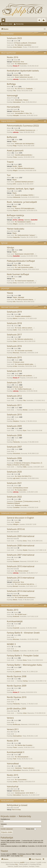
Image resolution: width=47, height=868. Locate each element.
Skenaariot (26, 463)
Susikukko (16, 75)
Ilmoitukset (32, 43)
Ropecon (16, 210)
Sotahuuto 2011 (14, 405)
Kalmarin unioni (18, 362)
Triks (14, 91)
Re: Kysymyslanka (21, 780)
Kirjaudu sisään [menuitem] (40, 21)
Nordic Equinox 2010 (17, 697)
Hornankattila (13, 107)
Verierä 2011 (13, 729)
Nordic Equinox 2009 (17, 686)
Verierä (10, 718)
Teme (22, 62)
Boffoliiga (11, 84)
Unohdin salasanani (7, 829)
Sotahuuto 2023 (14, 38)
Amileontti (16, 616)
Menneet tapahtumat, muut (13, 605)
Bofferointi (12, 137)
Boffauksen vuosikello (22, 505)
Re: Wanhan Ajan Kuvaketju (23, 745)
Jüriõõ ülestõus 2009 (16, 709)
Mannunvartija (16, 810)
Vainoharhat (13, 786)
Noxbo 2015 (13, 775)
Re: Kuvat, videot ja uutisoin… (24, 328)
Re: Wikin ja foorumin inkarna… (25, 300)
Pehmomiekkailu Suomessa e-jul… (26, 130)
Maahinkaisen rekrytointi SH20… (25, 254)
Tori (9, 175)
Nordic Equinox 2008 (17, 676)
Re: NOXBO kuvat (20, 614)
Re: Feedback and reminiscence (25, 598)
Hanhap (25, 681)
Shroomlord (16, 453)
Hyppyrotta (16, 237)
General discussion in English (20, 518)
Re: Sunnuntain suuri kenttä (23, 351)
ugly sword (16, 478)
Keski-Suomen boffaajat (18, 274)
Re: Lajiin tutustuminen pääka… (25, 267)
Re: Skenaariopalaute (22, 757)
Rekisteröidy (20, 24)
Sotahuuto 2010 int (16, 529)
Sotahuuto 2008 (14, 435)
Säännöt (18, 463)
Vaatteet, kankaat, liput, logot (20, 189)
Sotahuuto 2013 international (21, 578)
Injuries (17, 522)
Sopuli (21, 387)
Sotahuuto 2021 (14, 483)
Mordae (25, 410)
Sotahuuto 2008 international (21, 546)
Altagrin (15, 170)
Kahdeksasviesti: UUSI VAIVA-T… (25, 793)
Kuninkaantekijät (15, 621)
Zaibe (21, 75)
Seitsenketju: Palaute (21, 100)
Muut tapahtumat (8, 53)
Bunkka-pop (17, 724)
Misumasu (16, 353)
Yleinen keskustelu (16, 229)
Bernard (15, 586)
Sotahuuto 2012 (14, 396)
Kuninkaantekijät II (16, 752)
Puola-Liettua (24, 465)
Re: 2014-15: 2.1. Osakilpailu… (25, 89)
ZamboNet (34, 220)
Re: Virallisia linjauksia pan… (24, 389)
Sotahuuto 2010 (14, 415)
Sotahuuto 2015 (14, 357)
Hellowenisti (16, 62)
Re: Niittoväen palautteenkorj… (24, 339)
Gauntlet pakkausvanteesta (23, 155)
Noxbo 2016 (13, 57)
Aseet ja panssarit (15, 151)
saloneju (16, 79)
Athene (15, 600)
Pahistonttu (16, 442)
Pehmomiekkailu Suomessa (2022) (23, 126)
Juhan (25, 713)
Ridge (15, 146)
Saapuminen (35, 463)
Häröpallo (16, 115)
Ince (13, 279)
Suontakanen (17, 269)
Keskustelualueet (4, 21)
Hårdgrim (16, 524)
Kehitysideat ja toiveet (20, 488)
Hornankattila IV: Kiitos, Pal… (24, 113)
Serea (25, 660)
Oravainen (16, 561)
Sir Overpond (26, 265)
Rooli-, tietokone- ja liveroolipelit (22, 202)
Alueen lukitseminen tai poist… (24, 77)
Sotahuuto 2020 (14, 472)
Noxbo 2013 (13, 610)
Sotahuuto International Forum (14, 513)
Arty (17, 864)
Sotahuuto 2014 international (21, 591)
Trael (14, 759)
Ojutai (15, 341)
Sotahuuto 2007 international (21, 555)
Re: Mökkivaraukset (21, 64)
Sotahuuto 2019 (14, 312)
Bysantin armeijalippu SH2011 (24, 195)
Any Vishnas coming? (22, 571)
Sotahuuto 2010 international (21, 566)
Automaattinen (17, 736)
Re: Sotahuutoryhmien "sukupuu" (25, 235)
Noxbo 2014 (13, 741)
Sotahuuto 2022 (14, 497)
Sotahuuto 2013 (14, 383)
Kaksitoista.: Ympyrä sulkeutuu (24, 768)
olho (14, 302)
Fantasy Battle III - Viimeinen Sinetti (23, 633)
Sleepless (16, 421)
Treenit (10, 162)
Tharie (15, 747)
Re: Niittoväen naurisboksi (23, 45)
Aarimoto (27, 220)
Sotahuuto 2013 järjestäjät (20, 595)
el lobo (15, 366)
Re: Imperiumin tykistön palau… (25, 364)
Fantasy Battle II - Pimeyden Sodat (23, 656)
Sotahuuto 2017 (14, 335)
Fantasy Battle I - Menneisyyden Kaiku (24, 665)
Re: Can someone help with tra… (25, 584)
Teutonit (15, 465)
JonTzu (15, 220)
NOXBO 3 (11, 644)
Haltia (25, 467)
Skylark (25, 550)
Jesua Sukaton (17, 47)
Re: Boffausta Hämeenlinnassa (24, 168)
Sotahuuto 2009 (14, 426)
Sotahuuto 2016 (14, 346)
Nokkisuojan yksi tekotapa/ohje (24, 144)
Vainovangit (12, 96)
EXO (14, 184)
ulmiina (15, 782)
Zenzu (15, 283)
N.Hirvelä (27, 75)
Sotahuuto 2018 (14, 323)
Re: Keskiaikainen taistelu (23, 222)
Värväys (11, 248)
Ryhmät (4, 243)
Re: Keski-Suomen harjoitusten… (25, 281)
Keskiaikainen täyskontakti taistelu (23, 71)
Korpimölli (16, 628)
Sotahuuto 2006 (14, 458)
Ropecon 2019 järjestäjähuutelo (25, 208)
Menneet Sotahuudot (10, 307)
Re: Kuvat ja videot (21, 490)
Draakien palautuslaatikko (23, 316)
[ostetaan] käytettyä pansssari (24, 182)
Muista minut (31, 829)
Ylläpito (14, 141)
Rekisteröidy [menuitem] (44, 21)
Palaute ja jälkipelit (21, 43)
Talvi (21, 856)
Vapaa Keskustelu (8, 121)
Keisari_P (16, 66)
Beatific (15, 166)
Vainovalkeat (17, 102)
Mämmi (15, 318)
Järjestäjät (5, 288)
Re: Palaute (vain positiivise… (24, 376)
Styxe (25, 430)
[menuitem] (35, 859)
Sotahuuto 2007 (14, 447)
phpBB (22, 862)
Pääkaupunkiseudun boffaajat (21, 261)
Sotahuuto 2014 (14, 371)
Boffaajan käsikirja (15, 215)
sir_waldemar (17, 672)
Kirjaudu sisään (8, 24)
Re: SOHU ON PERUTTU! (23, 476)
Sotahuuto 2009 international (21, 536)
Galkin (15, 330)
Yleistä (10, 293)
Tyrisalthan (16, 507)
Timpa (15, 157)
